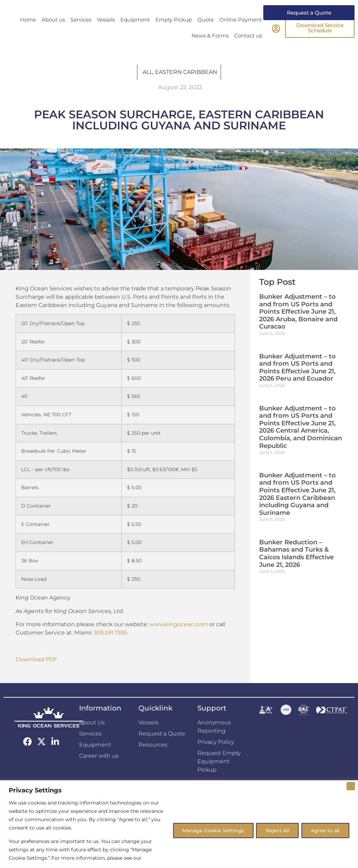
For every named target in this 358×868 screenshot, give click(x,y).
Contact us (248, 48)
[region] (179, 824)
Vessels (106, 32)
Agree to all (325, 830)
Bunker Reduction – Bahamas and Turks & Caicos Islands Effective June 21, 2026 (296, 566)
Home (28, 32)
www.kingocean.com (179, 637)
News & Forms (210, 48)
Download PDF (36, 672)
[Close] (351, 786)
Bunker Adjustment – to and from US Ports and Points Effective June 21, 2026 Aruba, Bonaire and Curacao (298, 324)
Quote (206, 32)
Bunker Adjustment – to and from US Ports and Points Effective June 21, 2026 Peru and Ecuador (297, 380)
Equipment (135, 32)
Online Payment (241, 32)
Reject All (276, 830)
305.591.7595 (110, 645)
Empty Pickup (174, 32)
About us (53, 32)
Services (81, 32)
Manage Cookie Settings (210, 830)
